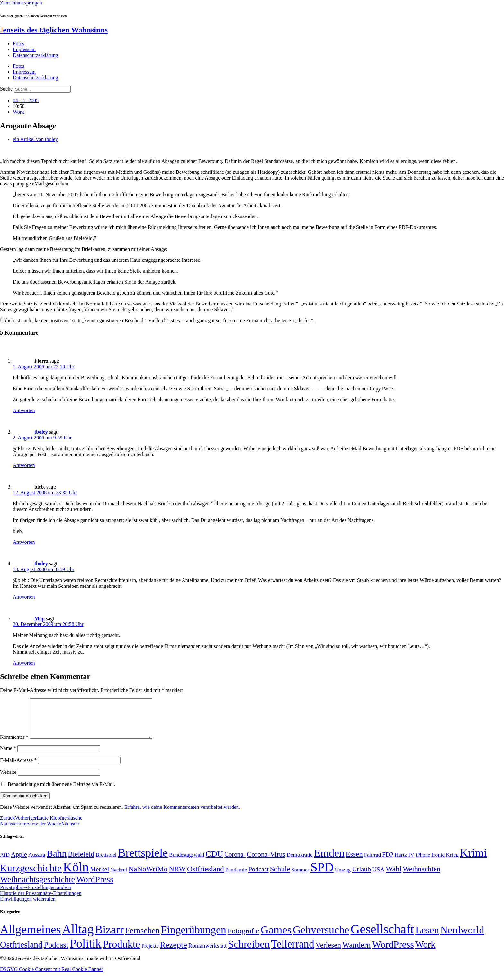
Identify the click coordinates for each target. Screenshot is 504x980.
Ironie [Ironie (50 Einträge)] (438, 863)
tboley (41, 432)
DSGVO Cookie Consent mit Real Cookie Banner (52, 977)
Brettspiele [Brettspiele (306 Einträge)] (143, 861)
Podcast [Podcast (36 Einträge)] (56, 953)
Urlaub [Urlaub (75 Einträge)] (361, 877)
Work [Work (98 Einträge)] (425, 952)
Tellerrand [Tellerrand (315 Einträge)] (292, 952)
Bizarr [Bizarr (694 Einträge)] (109, 937)
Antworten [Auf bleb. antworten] (24, 542)
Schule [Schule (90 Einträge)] (280, 877)
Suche (6, 89)
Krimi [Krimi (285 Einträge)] (473, 861)
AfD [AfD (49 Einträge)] (5, 863)
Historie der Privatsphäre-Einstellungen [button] (41, 901)
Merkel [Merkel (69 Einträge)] (99, 877)
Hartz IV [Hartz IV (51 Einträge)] (405, 862)
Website (8, 780)
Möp (40, 618)
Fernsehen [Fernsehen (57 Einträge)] (142, 938)
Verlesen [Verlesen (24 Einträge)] (328, 953)
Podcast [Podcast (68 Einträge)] (258, 877)
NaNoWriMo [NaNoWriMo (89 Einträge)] (148, 877)
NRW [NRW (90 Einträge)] (177, 877)
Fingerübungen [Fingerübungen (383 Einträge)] (194, 937)
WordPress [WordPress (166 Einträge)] (393, 952)
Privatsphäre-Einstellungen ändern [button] (36, 895)
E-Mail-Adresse (18, 768)
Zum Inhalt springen (21, 3)
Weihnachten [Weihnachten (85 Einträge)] (422, 877)
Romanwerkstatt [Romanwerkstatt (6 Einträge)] (207, 953)
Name (8, 756)
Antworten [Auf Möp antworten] (24, 663)
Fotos (19, 44)
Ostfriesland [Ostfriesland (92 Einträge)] (206, 877)
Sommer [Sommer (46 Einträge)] (300, 878)
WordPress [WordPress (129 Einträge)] (95, 887)
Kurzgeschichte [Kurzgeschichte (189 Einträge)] (31, 876)
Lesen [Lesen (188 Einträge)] (427, 938)
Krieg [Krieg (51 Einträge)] (452, 862)
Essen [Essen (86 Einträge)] (354, 862)
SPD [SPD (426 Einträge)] (322, 875)
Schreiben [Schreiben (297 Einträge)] (249, 952)
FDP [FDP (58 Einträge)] (388, 862)
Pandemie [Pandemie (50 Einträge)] (236, 877)
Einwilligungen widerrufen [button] (28, 907)
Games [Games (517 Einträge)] (276, 937)
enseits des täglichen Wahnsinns (54, 30)
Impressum (24, 49)
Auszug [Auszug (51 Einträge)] (37, 862)
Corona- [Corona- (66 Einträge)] (235, 862)
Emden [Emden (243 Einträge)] (329, 861)
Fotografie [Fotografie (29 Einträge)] (243, 939)
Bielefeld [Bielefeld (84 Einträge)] (81, 862)
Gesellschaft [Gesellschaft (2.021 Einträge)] (382, 937)
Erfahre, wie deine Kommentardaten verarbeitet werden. (182, 815)
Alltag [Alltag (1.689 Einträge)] (78, 937)
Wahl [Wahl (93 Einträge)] (394, 877)
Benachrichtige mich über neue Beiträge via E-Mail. (62, 792)
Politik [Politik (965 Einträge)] (86, 951)
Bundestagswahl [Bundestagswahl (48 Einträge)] (187, 863)
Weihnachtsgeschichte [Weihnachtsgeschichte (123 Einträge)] (37, 887)
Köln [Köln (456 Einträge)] (76, 875)
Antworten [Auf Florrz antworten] (24, 410)
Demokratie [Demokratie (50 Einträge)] (300, 863)
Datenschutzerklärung (35, 55)
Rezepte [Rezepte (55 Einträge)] (174, 953)
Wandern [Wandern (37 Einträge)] (356, 953)
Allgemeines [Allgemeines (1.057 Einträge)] (30, 937)
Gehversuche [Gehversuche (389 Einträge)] (321, 937)
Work (18, 112)
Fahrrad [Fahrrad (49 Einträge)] (373, 863)
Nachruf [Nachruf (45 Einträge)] (119, 877)
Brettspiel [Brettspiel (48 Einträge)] (106, 863)
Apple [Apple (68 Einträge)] (19, 862)
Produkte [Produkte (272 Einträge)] (122, 952)
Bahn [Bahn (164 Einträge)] (57, 861)
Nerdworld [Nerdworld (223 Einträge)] (462, 938)
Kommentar (14, 745)
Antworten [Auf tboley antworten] (24, 465)
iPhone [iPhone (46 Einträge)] (423, 863)
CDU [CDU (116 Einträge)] (215, 862)
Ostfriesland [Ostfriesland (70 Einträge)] (21, 952)
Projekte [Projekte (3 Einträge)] (150, 954)
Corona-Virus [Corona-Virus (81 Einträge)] (266, 862)
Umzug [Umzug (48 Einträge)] (343, 877)
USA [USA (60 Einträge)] (378, 877)
